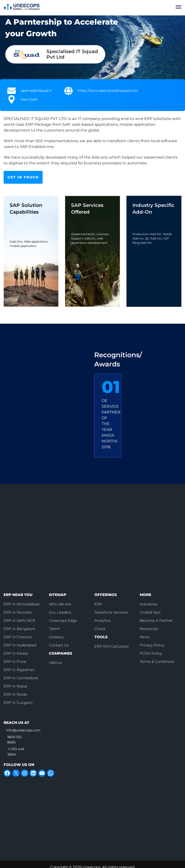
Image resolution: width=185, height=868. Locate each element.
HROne (56, 663)
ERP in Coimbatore (21, 678)
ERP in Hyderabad (20, 645)
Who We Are (60, 604)
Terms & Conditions (157, 661)
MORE (145, 595)
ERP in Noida (15, 694)
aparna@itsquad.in (36, 91)
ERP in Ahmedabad (21, 604)
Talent (54, 629)
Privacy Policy (152, 645)
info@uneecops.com (23, 730)
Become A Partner (156, 620)
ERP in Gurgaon (18, 703)
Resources (149, 629)
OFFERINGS (106, 595)
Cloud (100, 629)
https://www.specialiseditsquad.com (108, 91)
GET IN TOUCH (23, 177)
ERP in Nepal (15, 686)
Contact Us (59, 645)
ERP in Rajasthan (19, 670)
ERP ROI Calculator (112, 646)
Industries (149, 604)
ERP (98, 604)
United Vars (150, 612)
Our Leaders (60, 612)
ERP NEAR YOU (18, 595)
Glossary (56, 637)
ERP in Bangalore (19, 629)
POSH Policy (151, 653)
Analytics (102, 620)
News (145, 637)
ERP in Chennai (18, 637)
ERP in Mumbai (18, 612)
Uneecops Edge (63, 620)
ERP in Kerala (16, 653)
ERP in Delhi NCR (19, 620)
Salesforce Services (111, 612)
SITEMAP (58, 595)
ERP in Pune (15, 661)
